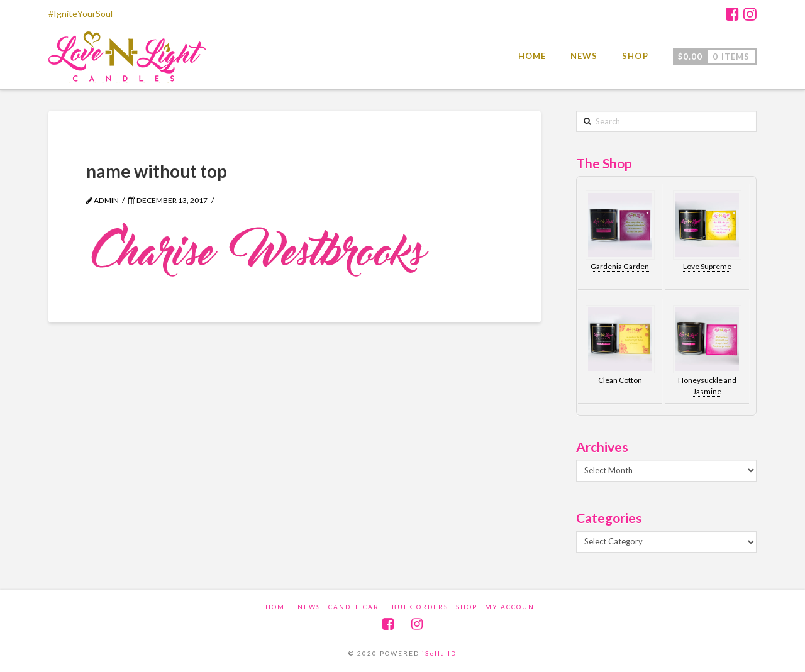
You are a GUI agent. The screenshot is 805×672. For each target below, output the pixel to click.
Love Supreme (707, 266)
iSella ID (439, 653)
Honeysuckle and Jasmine (707, 386)
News (309, 607)
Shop (467, 607)
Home (278, 607)
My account (512, 607)
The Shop (604, 163)
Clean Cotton (620, 380)
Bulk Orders (420, 607)
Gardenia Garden (620, 266)
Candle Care (356, 607)
